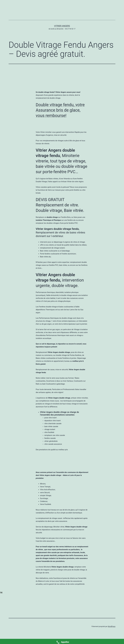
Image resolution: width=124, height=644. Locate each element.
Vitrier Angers (62, 26)
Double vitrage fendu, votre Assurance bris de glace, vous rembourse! (60, 110)
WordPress (112, 626)
